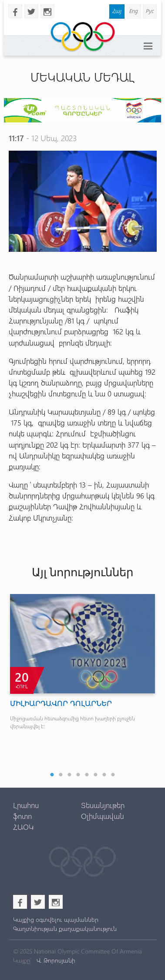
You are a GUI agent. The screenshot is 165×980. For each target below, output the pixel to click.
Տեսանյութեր (103, 805)
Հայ (117, 11)
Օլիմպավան (103, 816)
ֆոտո (22, 816)
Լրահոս (26, 805)
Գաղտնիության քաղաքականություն (65, 929)
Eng (134, 11)
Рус (150, 11)
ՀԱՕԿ (23, 827)
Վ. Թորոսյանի (55, 960)
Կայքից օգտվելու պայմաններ (56, 919)
